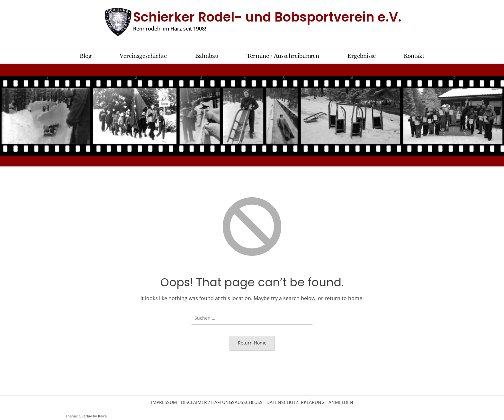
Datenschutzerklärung (296, 402)
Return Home (252, 343)
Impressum (164, 402)
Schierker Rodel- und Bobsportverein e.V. (267, 17)
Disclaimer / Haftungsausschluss (222, 402)
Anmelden (341, 402)
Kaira (102, 416)
